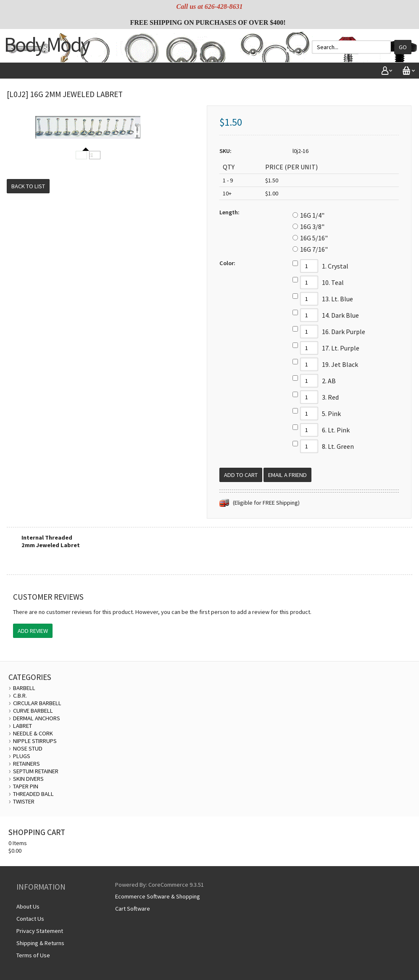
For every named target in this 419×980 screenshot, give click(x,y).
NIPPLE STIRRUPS (35, 741)
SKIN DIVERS (28, 779)
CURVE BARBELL (33, 711)
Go (403, 47)
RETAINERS (26, 764)
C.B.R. (20, 695)
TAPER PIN (26, 786)
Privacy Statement (40, 931)
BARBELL (24, 688)
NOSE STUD (28, 748)
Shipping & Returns (40, 943)
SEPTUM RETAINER (36, 771)
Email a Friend (287, 475)
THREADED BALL (33, 794)
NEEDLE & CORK (33, 733)
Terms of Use (33, 955)
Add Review (33, 631)
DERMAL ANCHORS (37, 718)
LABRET (22, 726)
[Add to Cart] (241, 475)
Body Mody (47, 44)
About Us (28, 906)
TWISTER (24, 801)
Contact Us (30, 919)
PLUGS (22, 756)
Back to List (28, 186)
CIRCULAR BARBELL (37, 703)
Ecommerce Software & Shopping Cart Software (158, 902)
